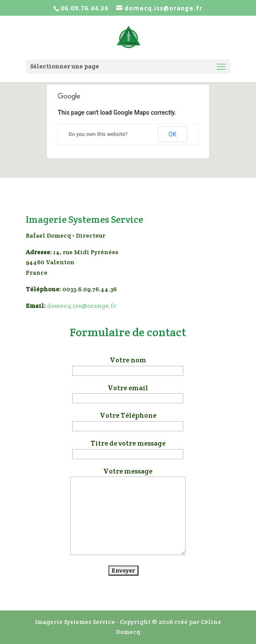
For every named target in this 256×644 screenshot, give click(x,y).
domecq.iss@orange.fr (82, 306)
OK (172, 134)
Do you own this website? (98, 134)
